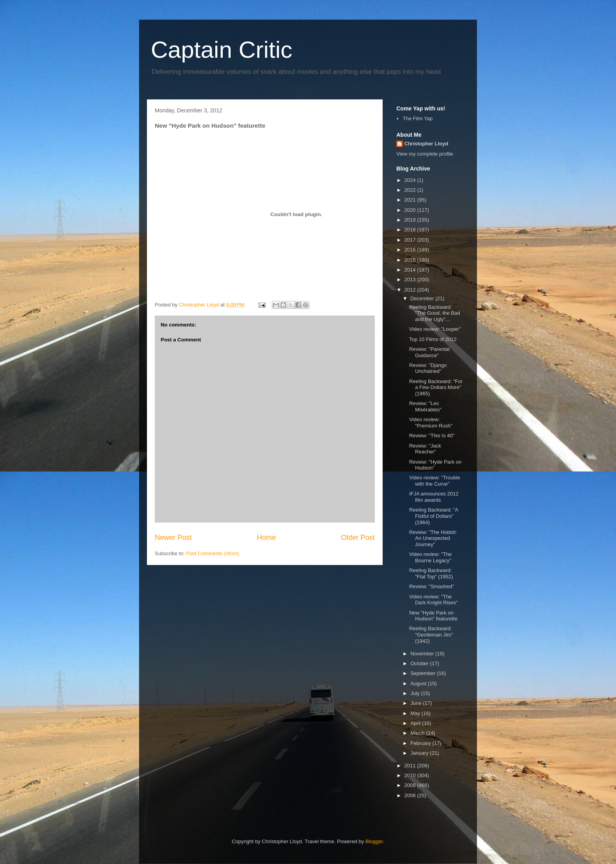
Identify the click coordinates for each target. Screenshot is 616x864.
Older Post (358, 537)
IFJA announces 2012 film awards (434, 497)
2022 (411, 190)
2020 (411, 210)
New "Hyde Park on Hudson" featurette (433, 616)
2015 (411, 260)
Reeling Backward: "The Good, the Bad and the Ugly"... (434, 313)
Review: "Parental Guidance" (429, 352)
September (424, 673)
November (423, 654)
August (419, 683)
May (416, 713)
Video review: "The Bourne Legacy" (430, 557)
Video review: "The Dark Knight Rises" (433, 600)
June (417, 703)
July (416, 693)
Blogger (374, 841)
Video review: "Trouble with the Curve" (434, 481)
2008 (411, 795)
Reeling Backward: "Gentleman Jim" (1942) (431, 635)
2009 (411, 785)
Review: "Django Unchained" (428, 368)
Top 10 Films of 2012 (433, 339)
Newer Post (173, 537)
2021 (411, 200)
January (420, 753)
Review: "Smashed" (431, 586)
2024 (411, 180)
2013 (411, 280)
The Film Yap (418, 118)
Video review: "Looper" (435, 329)
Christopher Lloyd (426, 144)
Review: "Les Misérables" (425, 406)
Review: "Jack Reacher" (425, 449)
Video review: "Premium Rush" (431, 423)
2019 (411, 220)
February (422, 743)
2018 (411, 230)
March (418, 733)
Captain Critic (222, 50)
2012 (411, 290)
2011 (411, 766)
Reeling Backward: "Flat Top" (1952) (431, 573)
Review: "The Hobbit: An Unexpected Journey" (433, 538)
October (420, 663)
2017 (411, 240)
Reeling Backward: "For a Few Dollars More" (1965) (436, 387)
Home (267, 537)
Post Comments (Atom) (213, 553)
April (416, 723)
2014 (411, 270)
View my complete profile (425, 154)
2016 (411, 250)
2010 (411, 775)
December (423, 298)
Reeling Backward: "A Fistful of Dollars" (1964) (434, 516)
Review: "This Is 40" (432, 436)
